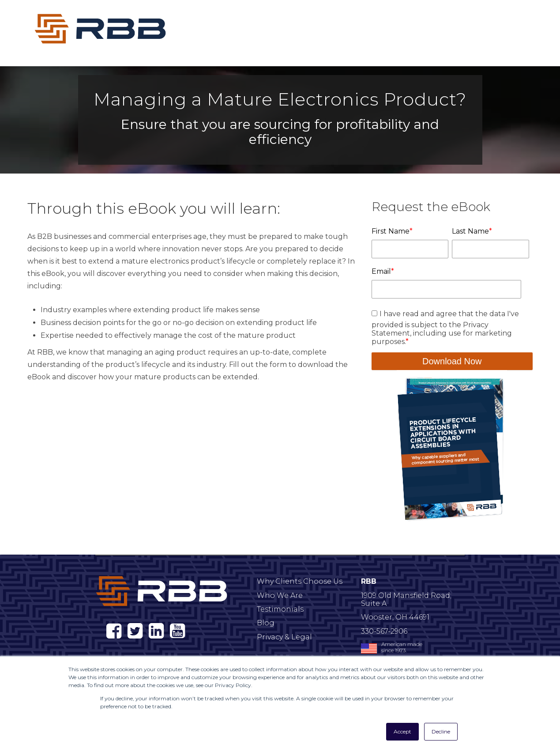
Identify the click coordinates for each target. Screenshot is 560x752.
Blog (266, 623)
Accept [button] (402, 731)
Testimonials (280, 609)
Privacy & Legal (284, 637)
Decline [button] (441, 731)
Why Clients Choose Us (300, 581)
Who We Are (280, 595)
